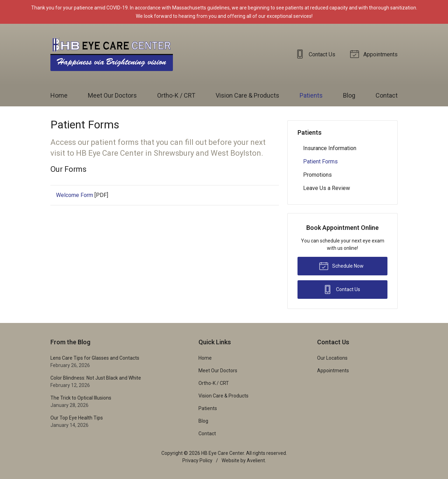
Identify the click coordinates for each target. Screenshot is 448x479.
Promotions (317, 175)
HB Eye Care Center (223, 453)
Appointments (375, 54)
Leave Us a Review (327, 188)
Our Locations (332, 358)
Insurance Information (330, 148)
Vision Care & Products (247, 95)
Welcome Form (75, 195)
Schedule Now (341, 266)
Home (59, 95)
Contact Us (316, 54)
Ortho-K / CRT (176, 95)
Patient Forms (320, 161)
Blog (349, 95)
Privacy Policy (197, 460)
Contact (387, 95)
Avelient (256, 460)
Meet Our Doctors (112, 95)
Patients (311, 95)
